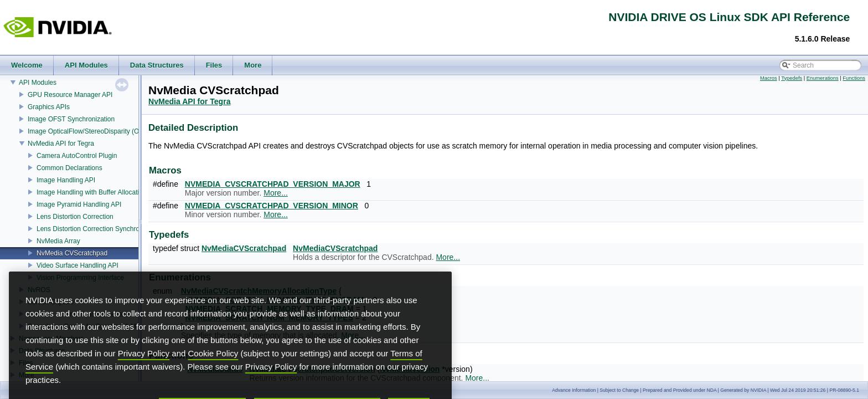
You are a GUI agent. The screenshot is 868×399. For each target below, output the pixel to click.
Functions (854, 78)
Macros (769, 78)
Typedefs (792, 78)
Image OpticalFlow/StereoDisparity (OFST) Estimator (106, 131)
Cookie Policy (213, 372)
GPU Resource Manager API (70, 95)
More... (276, 193)
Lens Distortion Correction (75, 217)
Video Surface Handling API (77, 265)
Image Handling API (66, 180)
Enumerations (823, 78)
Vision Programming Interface (80, 278)
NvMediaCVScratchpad (244, 248)
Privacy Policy (144, 372)
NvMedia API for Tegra (61, 144)
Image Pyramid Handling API (79, 204)
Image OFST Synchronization (71, 119)
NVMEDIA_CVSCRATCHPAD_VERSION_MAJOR (273, 184)
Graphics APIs (49, 107)
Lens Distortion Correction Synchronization (99, 229)
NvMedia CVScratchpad (72, 253)
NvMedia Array (58, 241)
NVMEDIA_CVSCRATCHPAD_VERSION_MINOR (272, 206)
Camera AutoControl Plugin (77, 156)
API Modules (38, 83)
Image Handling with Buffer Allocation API (98, 192)
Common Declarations (69, 168)
